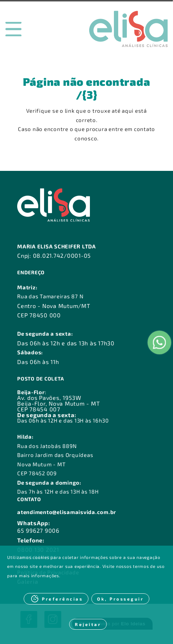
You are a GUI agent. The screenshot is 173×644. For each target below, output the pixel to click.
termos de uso (149, 566)
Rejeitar (88, 624)
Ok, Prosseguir (120, 599)
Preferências (62, 599)
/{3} (87, 94)
